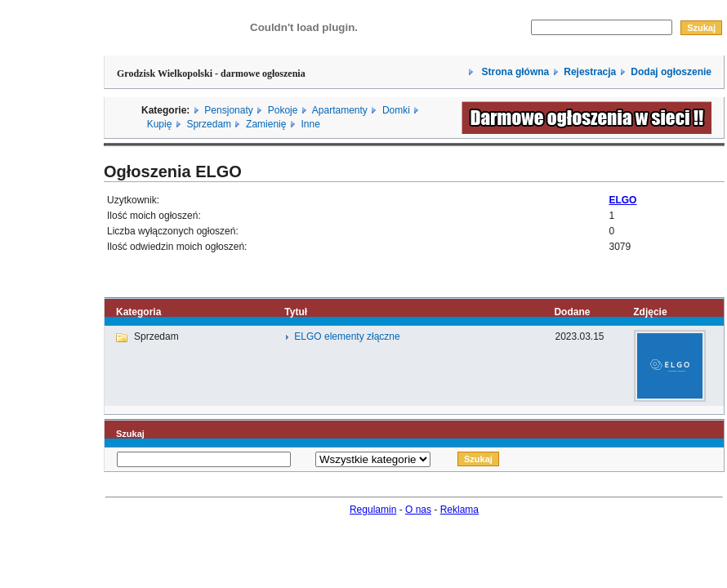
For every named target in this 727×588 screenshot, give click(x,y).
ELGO (622, 200)
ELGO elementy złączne (347, 336)
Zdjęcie (650, 312)
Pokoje (283, 110)
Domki (396, 110)
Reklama (459, 510)
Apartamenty (340, 110)
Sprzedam (209, 124)
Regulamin (373, 510)
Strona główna (514, 72)
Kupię (160, 124)
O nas (418, 510)
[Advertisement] (51, 256)
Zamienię (266, 124)
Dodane (572, 312)
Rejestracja (590, 72)
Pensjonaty (228, 110)
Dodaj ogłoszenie (671, 72)
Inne (310, 124)
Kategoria (138, 312)
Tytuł (296, 312)
